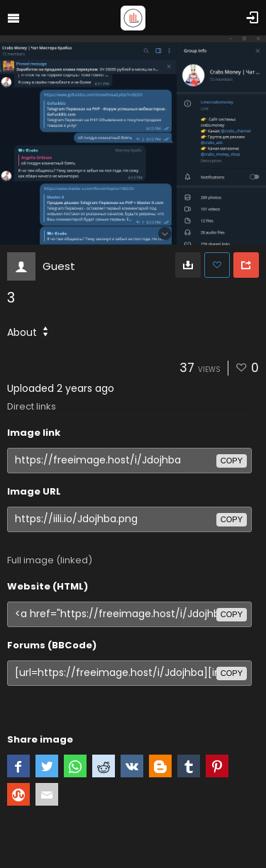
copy (232, 461)
